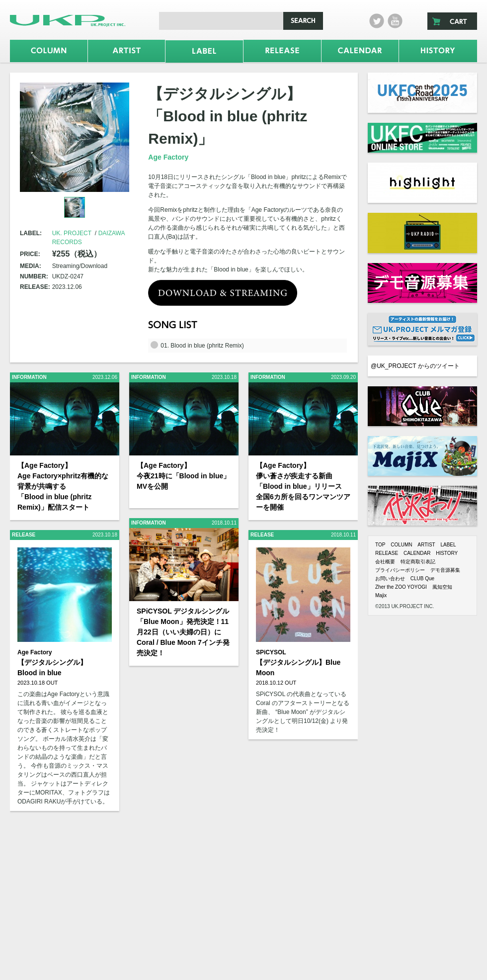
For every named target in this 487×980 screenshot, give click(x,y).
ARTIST (426, 545)
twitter (377, 21)
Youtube (395, 21)
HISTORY (447, 553)
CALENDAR (417, 553)
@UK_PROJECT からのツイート (415, 366)
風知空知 (442, 587)
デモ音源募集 (445, 570)
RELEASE (387, 553)
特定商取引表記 (418, 562)
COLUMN (401, 545)
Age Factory (168, 157)
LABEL (448, 545)
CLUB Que (422, 579)
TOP (380, 545)
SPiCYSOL (271, 652)
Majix (381, 595)
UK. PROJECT (72, 233)
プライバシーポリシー (400, 570)
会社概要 (385, 562)
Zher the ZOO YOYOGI (401, 587)
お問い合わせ (390, 579)
